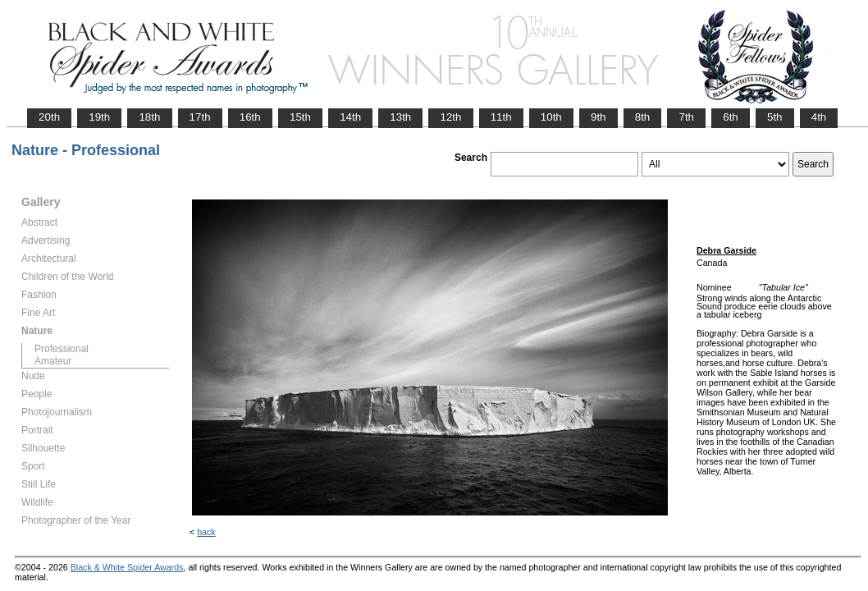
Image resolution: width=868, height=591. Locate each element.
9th (598, 117)
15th (300, 117)
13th (400, 117)
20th (49, 117)
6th (731, 117)
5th (775, 117)
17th (200, 117)
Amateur (53, 361)
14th (350, 117)
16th (250, 117)
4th (819, 117)
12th (450, 117)
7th (686, 117)
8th (643, 117)
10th (551, 117)
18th (149, 117)
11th (501, 117)
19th (99, 117)
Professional (62, 349)
